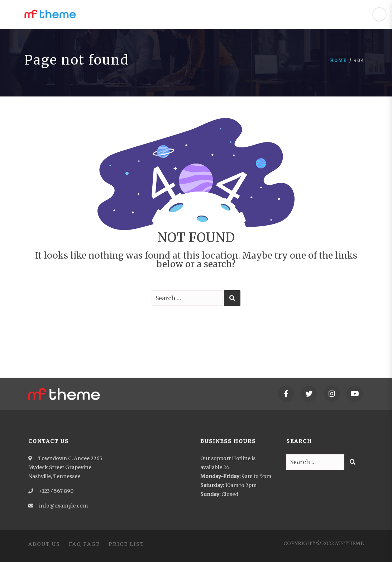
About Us (44, 544)
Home (338, 60)
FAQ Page (84, 544)
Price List (126, 544)
